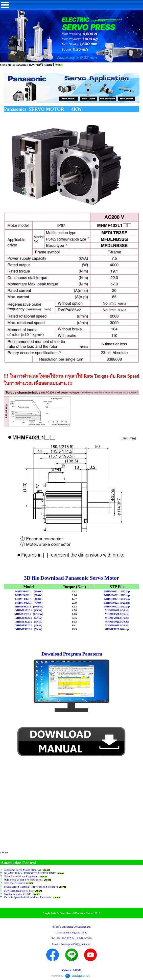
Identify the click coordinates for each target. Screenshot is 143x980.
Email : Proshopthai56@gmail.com (71, 944)
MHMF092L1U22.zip (117, 606)
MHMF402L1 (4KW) (29, 625)
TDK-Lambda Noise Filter (19, 891)
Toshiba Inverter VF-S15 (18, 894)
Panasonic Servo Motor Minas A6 (23, 870)
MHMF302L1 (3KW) (29, 622)
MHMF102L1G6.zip (117, 610)
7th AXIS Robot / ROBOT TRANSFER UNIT (30, 873)
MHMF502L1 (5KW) (29, 629)
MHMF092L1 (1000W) (29, 606)
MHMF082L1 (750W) (29, 603)
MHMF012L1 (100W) (29, 591)
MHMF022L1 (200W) (29, 595)
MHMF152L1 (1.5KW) (29, 614)
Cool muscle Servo (14, 883)
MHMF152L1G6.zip (117, 614)
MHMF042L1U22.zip (117, 599)
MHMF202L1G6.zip (117, 618)
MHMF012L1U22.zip (117, 591)
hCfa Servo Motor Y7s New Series (23, 880)
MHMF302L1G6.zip (117, 622)
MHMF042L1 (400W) (29, 599)
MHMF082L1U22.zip (117, 603)
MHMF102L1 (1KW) (29, 610)
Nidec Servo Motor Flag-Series (21, 876)
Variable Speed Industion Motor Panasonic (28, 897)
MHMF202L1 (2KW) (29, 618)
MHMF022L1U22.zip (117, 595)
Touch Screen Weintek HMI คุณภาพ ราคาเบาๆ (31, 887)
